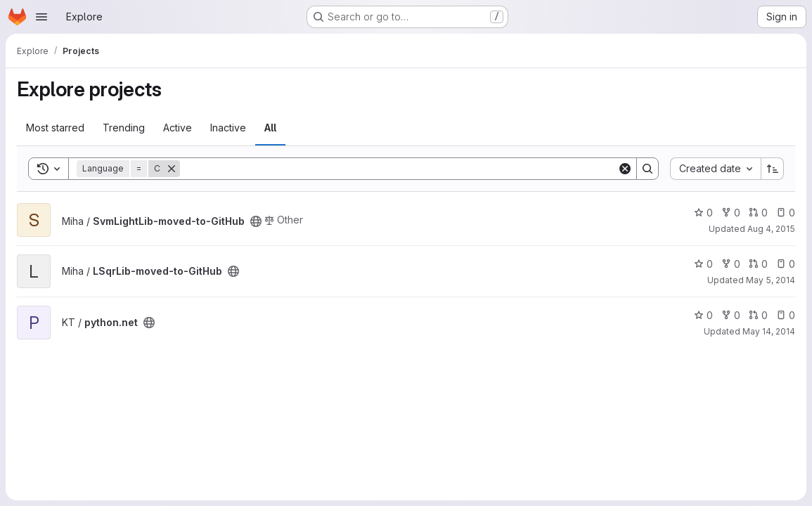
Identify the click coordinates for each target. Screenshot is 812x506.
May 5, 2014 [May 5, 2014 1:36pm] (771, 280)
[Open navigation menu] (41, 17)
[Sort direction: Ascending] (773, 169)
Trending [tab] (124, 128)
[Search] (399, 169)
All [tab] (270, 128)
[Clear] (625, 169)
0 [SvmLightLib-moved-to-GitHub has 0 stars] (703, 213)
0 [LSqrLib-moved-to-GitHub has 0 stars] (703, 264)
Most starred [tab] (55, 128)
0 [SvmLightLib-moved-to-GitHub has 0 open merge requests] (758, 213)
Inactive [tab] (228, 128)
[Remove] (172, 169)
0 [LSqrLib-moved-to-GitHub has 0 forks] (731, 264)
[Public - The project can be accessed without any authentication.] (256, 221)
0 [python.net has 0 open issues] (786, 315)
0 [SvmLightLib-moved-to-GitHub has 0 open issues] (786, 213)
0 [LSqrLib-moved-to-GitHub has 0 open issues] (786, 264)
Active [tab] (178, 128)
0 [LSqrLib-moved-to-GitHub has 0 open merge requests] (758, 264)
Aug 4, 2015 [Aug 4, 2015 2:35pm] (771, 229)
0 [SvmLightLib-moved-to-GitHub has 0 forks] (731, 213)
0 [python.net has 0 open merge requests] (758, 315)
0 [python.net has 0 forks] (731, 315)
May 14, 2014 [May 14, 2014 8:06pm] (769, 331)
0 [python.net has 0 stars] (703, 315)
